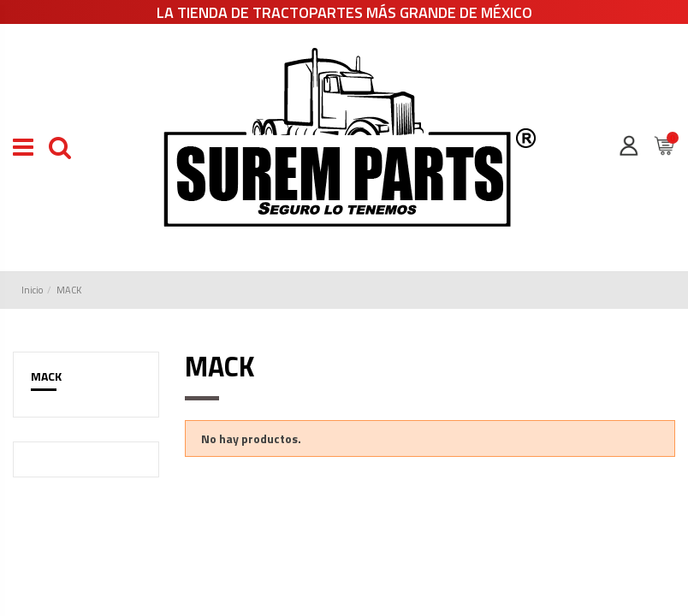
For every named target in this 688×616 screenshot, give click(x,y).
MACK (46, 376)
